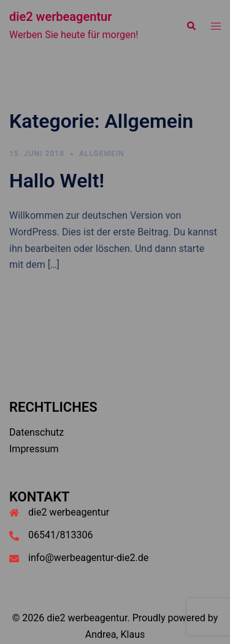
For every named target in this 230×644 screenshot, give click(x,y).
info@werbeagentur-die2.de (88, 558)
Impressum (34, 449)
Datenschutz (36, 432)
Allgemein (102, 154)
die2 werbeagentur (60, 17)
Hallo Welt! (57, 181)
